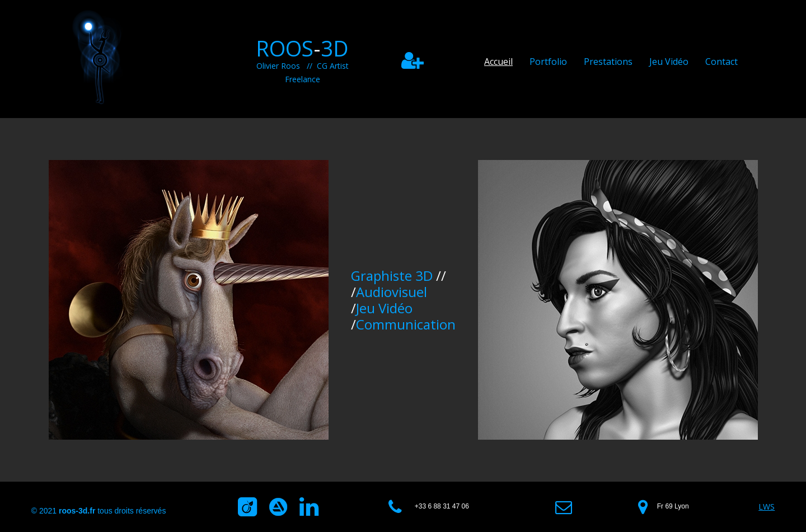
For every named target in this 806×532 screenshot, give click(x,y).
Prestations (608, 62)
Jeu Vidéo (669, 62)
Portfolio (548, 62)
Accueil (498, 62)
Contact (721, 62)
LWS (767, 507)
